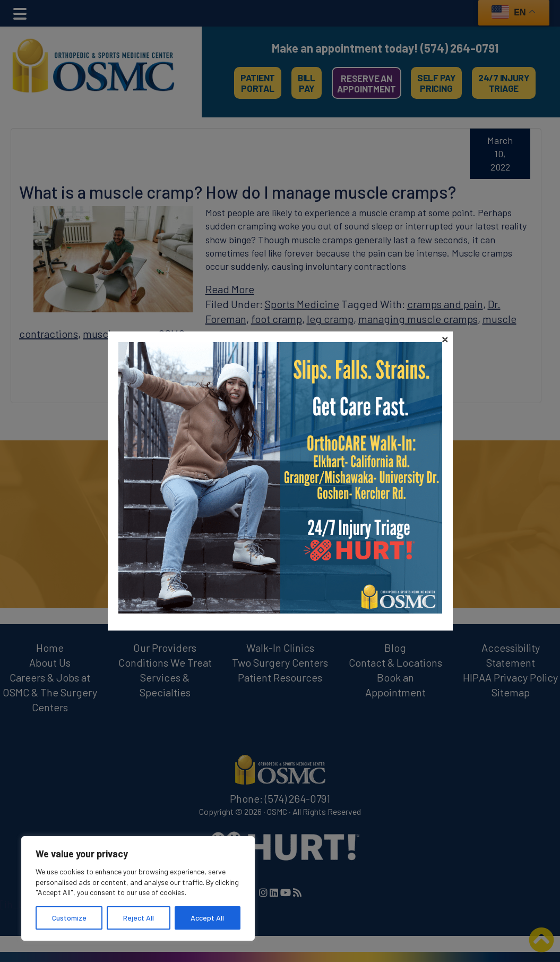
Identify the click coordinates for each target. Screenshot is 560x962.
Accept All (207, 918)
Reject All (139, 918)
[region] (138, 888)
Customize (69, 918)
